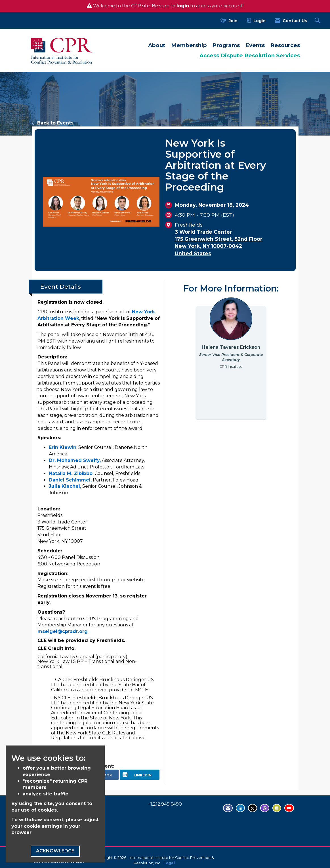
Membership (189, 45)
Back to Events (53, 123)
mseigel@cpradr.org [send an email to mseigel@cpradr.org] (63, 631)
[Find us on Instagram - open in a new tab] (265, 808)
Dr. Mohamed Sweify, (75, 460)
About (157, 45)
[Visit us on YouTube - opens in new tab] (289, 808)
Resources (285, 45)
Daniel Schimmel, (70, 480)
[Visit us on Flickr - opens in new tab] (277, 808)
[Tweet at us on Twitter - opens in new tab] (253, 808)
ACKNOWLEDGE (55, 851)
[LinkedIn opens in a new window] (140, 775)
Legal (169, 863)
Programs (226, 45)
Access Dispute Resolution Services (250, 55)
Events (255, 45)
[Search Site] (318, 21)
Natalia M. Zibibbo (71, 473)
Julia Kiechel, (65, 486)
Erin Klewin (63, 447)
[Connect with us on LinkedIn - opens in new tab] (240, 808)
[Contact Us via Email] (228, 808)
